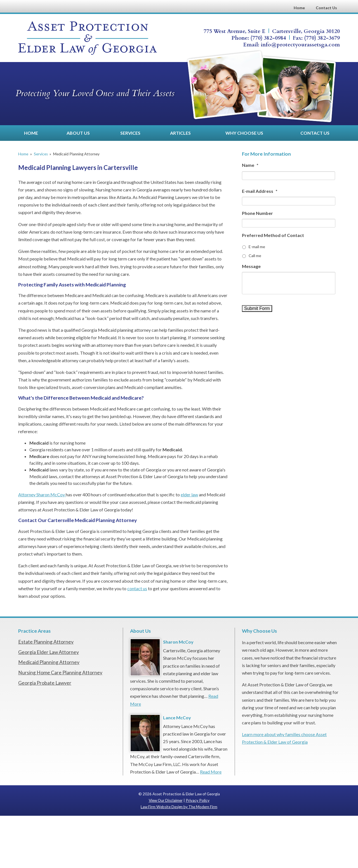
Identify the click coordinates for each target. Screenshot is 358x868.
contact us (137, 588)
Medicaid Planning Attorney (49, 662)
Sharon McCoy (178, 642)
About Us (78, 133)
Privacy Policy (198, 800)
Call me (255, 256)
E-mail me (257, 247)
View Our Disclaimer (166, 800)
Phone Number (257, 213)
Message (251, 266)
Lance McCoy (177, 718)
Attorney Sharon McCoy (42, 495)
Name (250, 165)
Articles (180, 133)
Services (130, 133)
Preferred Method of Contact (273, 235)
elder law (189, 495)
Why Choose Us (244, 133)
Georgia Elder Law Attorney (49, 652)
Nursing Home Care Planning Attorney (60, 673)
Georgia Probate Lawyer (45, 683)
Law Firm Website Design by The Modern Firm (179, 807)
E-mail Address (260, 191)
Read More (211, 772)
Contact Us (326, 8)
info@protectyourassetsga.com (300, 45)
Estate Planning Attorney (46, 642)
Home (299, 8)
